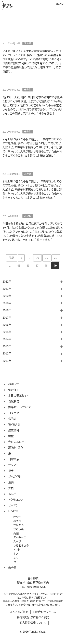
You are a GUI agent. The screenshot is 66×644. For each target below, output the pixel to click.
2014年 (7, 339)
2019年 (7, 303)
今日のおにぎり (17, 442)
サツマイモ (14, 465)
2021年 (7, 289)
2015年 (7, 332)
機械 (11, 436)
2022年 (7, 282)
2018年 (7, 310)
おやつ (17, 521)
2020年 (7, 296)
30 (56, 258)
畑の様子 (14, 390)
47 (37, 266)
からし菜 (18, 529)
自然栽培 (14, 401)
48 (46, 266)
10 (37, 258)
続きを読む (43, 240)
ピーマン (13, 506)
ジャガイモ (14, 477)
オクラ (17, 517)
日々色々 (14, 413)
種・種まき (14, 425)
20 (47, 258)
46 (28, 266)
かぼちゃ (18, 525)
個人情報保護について (33, 623)
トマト (17, 550)
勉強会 (12, 419)
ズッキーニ (20, 537)
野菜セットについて (20, 407)
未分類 (12, 568)
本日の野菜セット (18, 396)
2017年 (7, 318)
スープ (17, 542)
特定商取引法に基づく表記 (33, 617)
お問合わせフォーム (44, 612)
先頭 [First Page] (12, 258)
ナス (16, 554)
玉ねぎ (12, 494)
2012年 (7, 354)
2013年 (7, 346)
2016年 (7, 325)
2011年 (7, 361)
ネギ (16, 558)
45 (19, 266)
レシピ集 (13, 511)
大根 (11, 488)
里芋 (11, 471)
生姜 (11, 482)
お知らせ (14, 384)
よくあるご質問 (19, 612)
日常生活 (14, 459)
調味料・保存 (16, 448)
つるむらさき (21, 546)
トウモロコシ (16, 500)
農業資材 (14, 430)
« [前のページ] (21, 258)
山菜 (16, 533)
